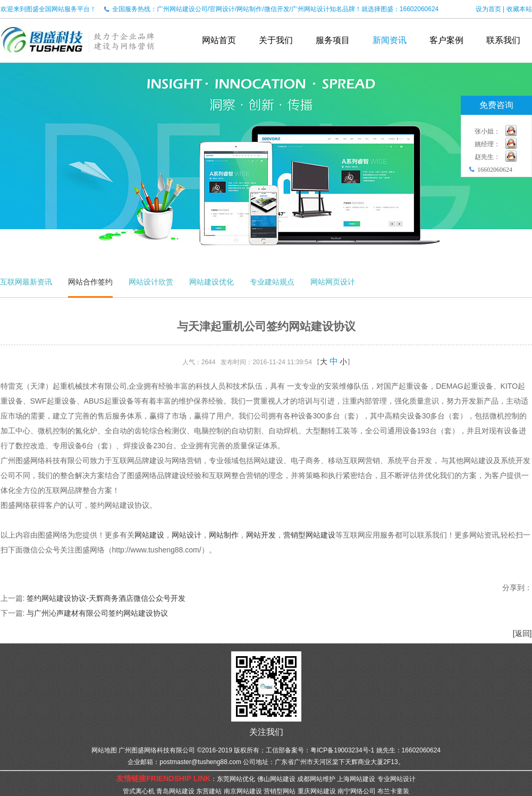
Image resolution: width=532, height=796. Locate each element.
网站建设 (149, 535)
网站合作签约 (90, 282)
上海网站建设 (356, 779)
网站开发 (261, 535)
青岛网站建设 (175, 791)
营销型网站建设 (309, 535)
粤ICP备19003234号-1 (342, 750)
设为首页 (488, 9)
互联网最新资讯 (26, 282)
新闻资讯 (390, 40)
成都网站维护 (316, 779)
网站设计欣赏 (151, 282)
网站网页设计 (333, 282)
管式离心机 (139, 791)
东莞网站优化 (236, 779)
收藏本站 (519, 9)
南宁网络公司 (357, 791)
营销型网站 (280, 791)
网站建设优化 (212, 282)
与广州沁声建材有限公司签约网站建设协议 (97, 613)
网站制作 (224, 535)
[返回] (522, 633)
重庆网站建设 (317, 791)
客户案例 (446, 40)
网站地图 (104, 750)
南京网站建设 (243, 791)
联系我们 (503, 40)
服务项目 (333, 40)
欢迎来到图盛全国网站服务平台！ (48, 9)
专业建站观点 (272, 282)
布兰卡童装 (393, 791)
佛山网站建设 (276, 779)
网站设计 (187, 535)
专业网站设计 (396, 779)
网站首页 (219, 40)
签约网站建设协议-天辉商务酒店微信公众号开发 (106, 598)
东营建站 (209, 791)
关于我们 (276, 40)
